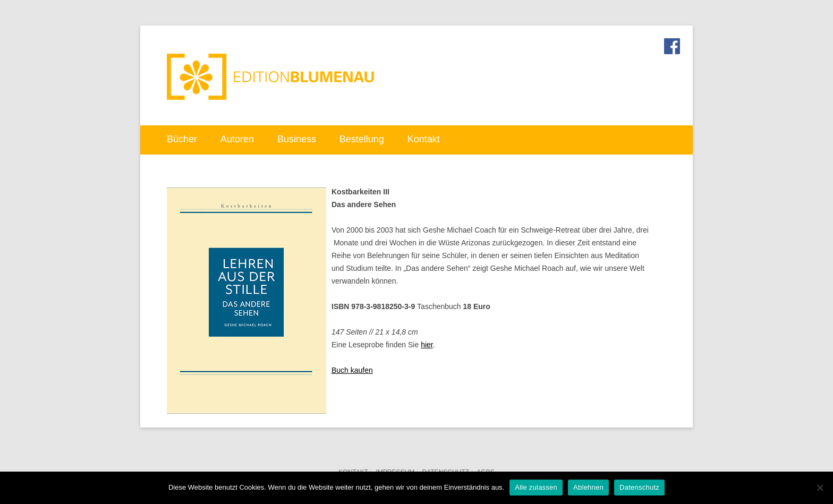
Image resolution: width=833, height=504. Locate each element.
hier (427, 345)
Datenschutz (639, 487)
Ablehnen (588, 487)
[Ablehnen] (820, 488)
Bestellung (362, 139)
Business (297, 139)
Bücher (182, 139)
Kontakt (424, 139)
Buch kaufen (352, 370)
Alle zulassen (536, 487)
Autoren (237, 139)
